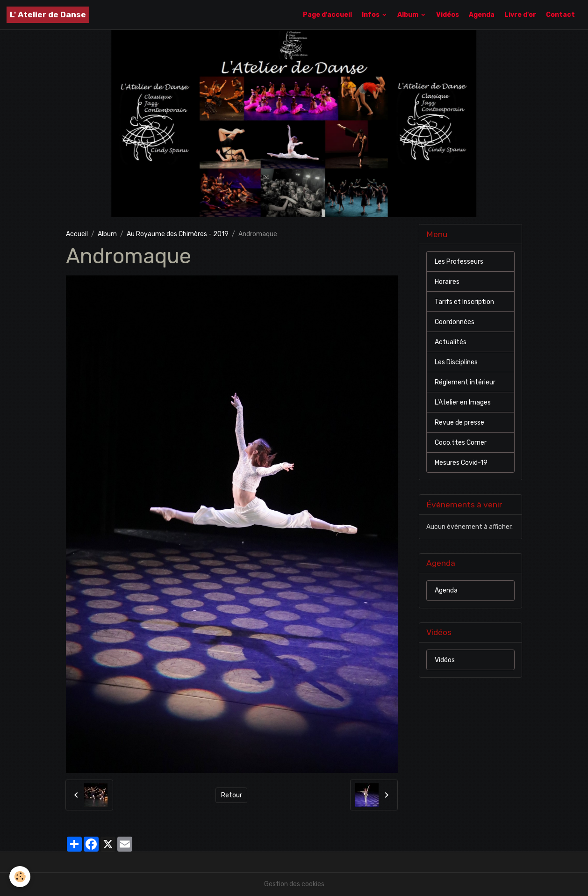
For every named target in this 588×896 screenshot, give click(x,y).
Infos (371, 15)
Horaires (447, 282)
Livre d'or (520, 15)
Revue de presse (459, 423)
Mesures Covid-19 (461, 463)
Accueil (77, 234)
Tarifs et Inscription (464, 302)
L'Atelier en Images (463, 402)
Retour (232, 795)
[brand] (48, 15)
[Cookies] (20, 877)
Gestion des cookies (294, 884)
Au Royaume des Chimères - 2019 (178, 234)
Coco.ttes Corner (461, 443)
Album (409, 15)
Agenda (482, 15)
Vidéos (448, 15)
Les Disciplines (456, 362)
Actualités (451, 342)
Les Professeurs (459, 262)
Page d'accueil (327, 15)
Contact (560, 15)
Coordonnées (455, 322)
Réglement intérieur (465, 382)
